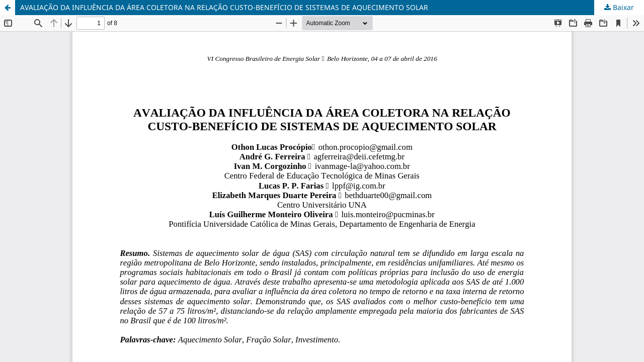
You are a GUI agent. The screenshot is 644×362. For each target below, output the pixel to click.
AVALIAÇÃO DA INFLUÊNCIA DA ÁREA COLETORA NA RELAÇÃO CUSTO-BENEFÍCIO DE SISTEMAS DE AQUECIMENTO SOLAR (224, 7)
